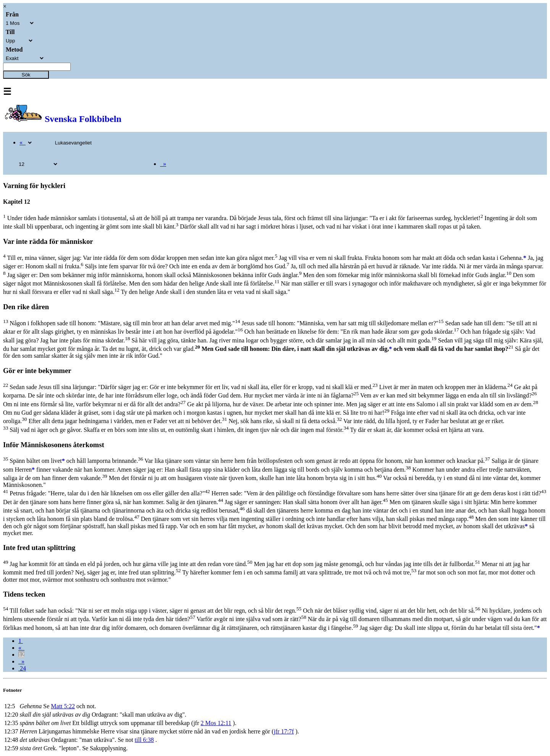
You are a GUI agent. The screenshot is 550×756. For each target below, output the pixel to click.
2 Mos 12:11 (216, 723)
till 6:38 (144, 740)
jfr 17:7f (284, 731)
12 (21, 655)
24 (22, 668)
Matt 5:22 (63, 706)
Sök (26, 75)
